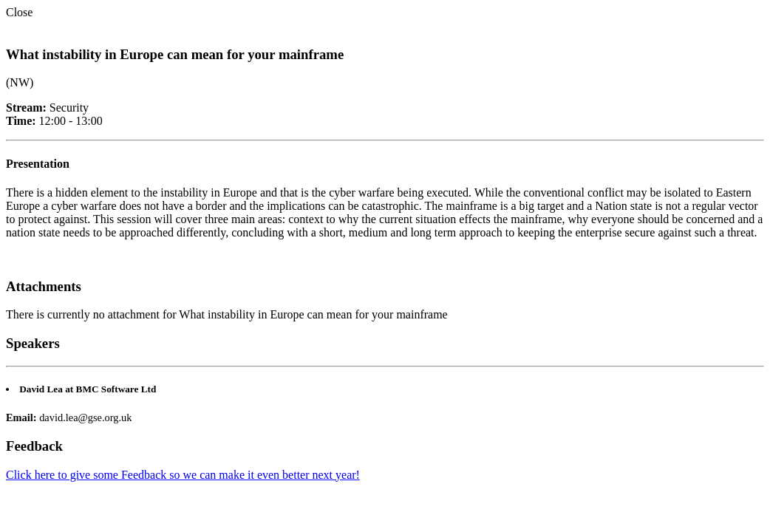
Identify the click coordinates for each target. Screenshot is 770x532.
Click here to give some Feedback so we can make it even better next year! (183, 475)
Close (19, 12)
